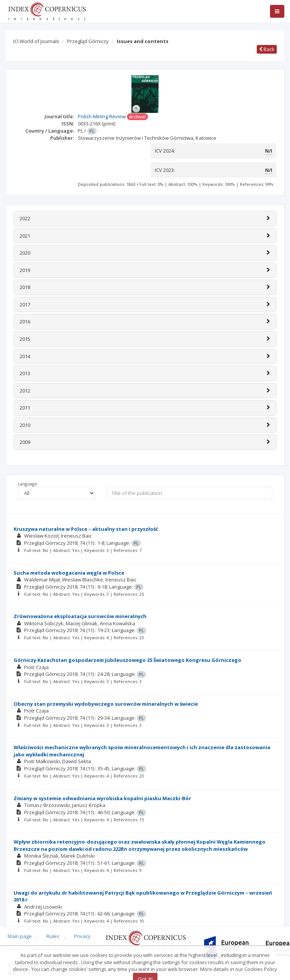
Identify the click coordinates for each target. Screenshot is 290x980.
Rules (53, 936)
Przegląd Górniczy (88, 41)
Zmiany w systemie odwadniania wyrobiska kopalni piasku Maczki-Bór (102, 798)
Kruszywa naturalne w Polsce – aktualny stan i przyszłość (86, 529)
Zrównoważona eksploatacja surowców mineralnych (80, 616)
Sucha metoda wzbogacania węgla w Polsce (69, 573)
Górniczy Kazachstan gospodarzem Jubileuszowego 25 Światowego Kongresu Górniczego (127, 660)
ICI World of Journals (36, 41)
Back (267, 49)
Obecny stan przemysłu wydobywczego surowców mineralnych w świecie (106, 704)
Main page (20, 936)
